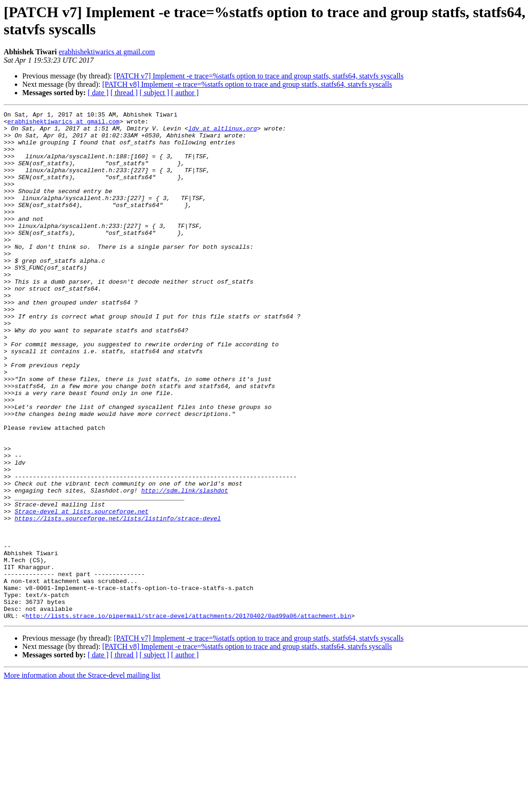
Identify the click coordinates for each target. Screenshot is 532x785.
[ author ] (185, 93)
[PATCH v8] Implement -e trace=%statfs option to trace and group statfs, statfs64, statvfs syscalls (247, 84)
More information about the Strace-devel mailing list (82, 777)
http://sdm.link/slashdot (184, 567)
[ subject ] (154, 93)
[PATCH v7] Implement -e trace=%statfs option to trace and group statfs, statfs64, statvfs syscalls (259, 76)
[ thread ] (124, 93)
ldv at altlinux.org (223, 132)
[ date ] (98, 93)
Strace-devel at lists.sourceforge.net (81, 592)
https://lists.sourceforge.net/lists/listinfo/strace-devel (118, 600)
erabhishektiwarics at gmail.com (107, 52)
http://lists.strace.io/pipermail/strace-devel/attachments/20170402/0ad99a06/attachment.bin (188, 717)
